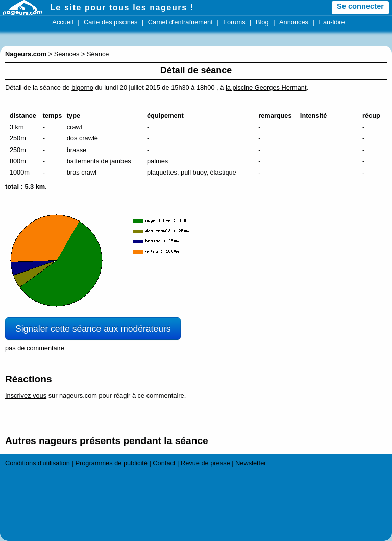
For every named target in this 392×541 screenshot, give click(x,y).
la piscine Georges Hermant (266, 88)
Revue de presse (205, 463)
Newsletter (251, 463)
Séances (67, 54)
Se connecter (360, 6)
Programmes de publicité (111, 463)
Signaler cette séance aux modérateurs (93, 329)
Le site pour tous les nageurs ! (122, 7)
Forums (234, 22)
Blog (262, 22)
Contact (164, 463)
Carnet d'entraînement (180, 22)
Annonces (294, 22)
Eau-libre (332, 22)
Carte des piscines (111, 22)
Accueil (63, 22)
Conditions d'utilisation (38, 463)
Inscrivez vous (26, 395)
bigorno (82, 88)
